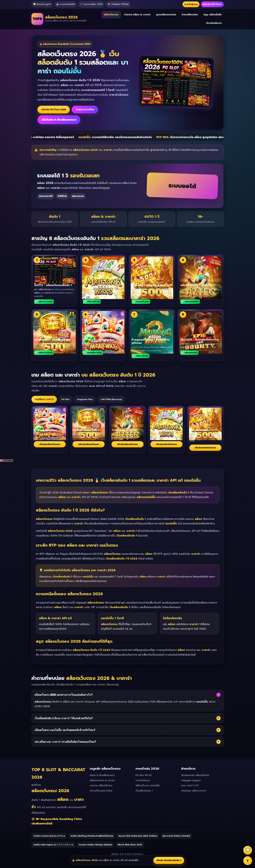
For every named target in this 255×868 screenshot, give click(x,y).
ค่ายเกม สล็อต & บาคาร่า (137, 15)
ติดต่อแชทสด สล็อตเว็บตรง (195, 775)
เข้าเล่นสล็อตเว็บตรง (50, 444)
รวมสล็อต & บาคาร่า (44, 399)
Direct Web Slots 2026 (130, 845)
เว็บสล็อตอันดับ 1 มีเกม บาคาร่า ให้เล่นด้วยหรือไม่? (128, 718)
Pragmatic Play (85, 399)
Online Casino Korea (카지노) (49, 836)
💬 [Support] (248, 850)
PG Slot (66, 399)
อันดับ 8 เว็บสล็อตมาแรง (102, 775)
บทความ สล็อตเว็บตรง (101, 786)
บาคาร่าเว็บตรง (143, 780)
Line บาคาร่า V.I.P (190, 786)
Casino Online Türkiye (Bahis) (95, 845)
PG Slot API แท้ (144, 775)
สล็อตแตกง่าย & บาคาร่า (102, 780)
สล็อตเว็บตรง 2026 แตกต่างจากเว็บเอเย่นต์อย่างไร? (128, 695)
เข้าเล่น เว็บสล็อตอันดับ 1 (169, 860)
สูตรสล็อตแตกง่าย (166, 15)
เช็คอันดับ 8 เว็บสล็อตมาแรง (59, 120)
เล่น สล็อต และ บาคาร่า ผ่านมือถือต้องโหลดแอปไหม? (128, 742)
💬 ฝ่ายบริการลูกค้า (42, 4)
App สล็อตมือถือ (212, 15)
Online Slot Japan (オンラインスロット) (53, 845)
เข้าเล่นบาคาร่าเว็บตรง (205, 448)
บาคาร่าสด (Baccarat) (111, 399)
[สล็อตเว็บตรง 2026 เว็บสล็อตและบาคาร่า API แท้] (59, 19)
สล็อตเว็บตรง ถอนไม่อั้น (148, 786)
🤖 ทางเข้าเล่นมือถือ (66, 4)
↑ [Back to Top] (248, 861)
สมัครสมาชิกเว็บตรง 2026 (54, 110)
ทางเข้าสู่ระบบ (191, 4)
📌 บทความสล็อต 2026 (91, 4)
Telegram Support (191, 780)
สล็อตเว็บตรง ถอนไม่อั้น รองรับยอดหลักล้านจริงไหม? (128, 730)
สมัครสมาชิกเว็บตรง (212, 4)
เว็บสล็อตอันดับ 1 (144, 791)
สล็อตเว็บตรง (111, 15)
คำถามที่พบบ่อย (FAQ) (101, 791)
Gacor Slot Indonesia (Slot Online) (138, 836)
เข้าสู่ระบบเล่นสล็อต (85, 110)
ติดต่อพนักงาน (214, 23)
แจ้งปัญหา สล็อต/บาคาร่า (194, 791)
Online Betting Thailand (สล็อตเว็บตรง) (92, 836)
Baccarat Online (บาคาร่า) (176, 836)
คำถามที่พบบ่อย (190, 15)
